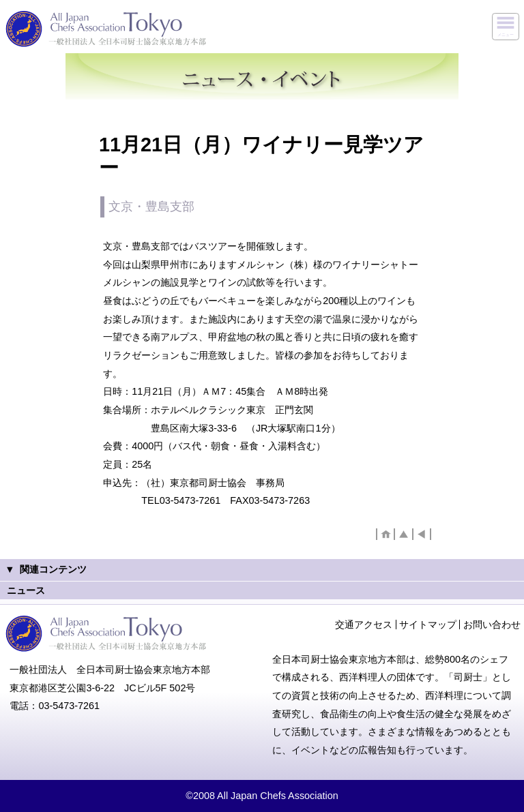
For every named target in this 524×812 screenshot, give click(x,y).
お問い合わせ (492, 625)
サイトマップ (428, 625)
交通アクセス (364, 625)
